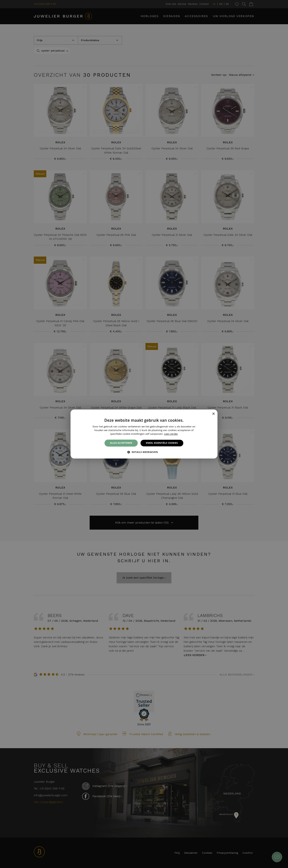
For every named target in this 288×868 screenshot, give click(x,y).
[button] (144, 452)
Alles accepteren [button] (121, 443)
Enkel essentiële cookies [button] (162, 443)
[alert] (144, 434)
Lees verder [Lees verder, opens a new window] (171, 434)
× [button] (213, 414)
